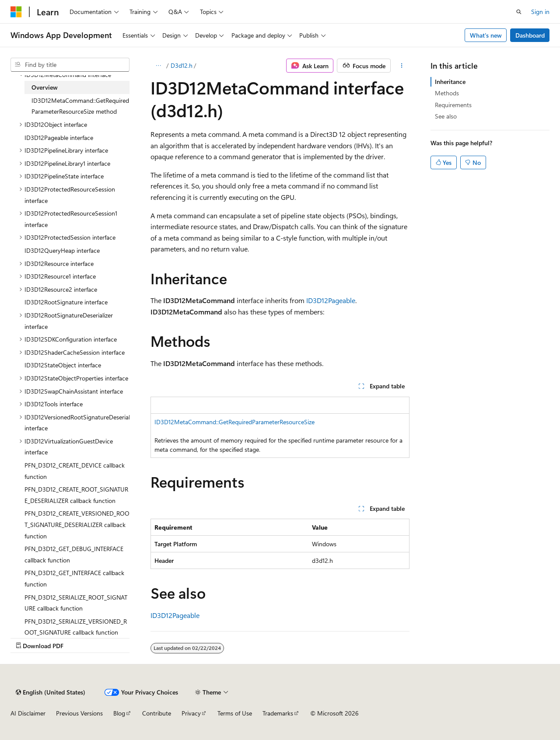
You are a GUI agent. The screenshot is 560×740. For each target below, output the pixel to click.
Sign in (540, 12)
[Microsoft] (16, 12)
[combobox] (70, 65)
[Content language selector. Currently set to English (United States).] (51, 692)
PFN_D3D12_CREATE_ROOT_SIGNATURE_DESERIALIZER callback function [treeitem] (76, 495)
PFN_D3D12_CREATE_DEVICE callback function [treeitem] (75, 471)
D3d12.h (182, 65)
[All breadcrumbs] (158, 66)
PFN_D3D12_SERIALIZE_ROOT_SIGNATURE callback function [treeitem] (76, 603)
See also (446, 116)
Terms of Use (235, 713)
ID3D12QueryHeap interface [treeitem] (62, 250)
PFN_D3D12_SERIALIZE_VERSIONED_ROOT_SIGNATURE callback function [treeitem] (76, 627)
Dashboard (530, 35)
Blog (119, 713)
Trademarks (278, 713)
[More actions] (402, 66)
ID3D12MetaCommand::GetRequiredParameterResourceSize (234, 422)
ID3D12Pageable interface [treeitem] (59, 138)
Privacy (191, 713)
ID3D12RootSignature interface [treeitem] (66, 302)
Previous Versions (79, 713)
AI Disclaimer (28, 713)
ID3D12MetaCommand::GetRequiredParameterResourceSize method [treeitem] (80, 106)
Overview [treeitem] (45, 87)
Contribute (157, 713)
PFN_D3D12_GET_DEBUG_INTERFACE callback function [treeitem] (74, 554)
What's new (486, 35)
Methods (447, 93)
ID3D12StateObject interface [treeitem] (63, 365)
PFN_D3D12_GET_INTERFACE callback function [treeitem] (74, 578)
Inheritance (450, 82)
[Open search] (519, 12)
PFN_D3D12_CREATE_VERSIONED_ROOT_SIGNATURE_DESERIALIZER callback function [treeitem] (77, 524)
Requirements (453, 105)
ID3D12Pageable (331, 300)
